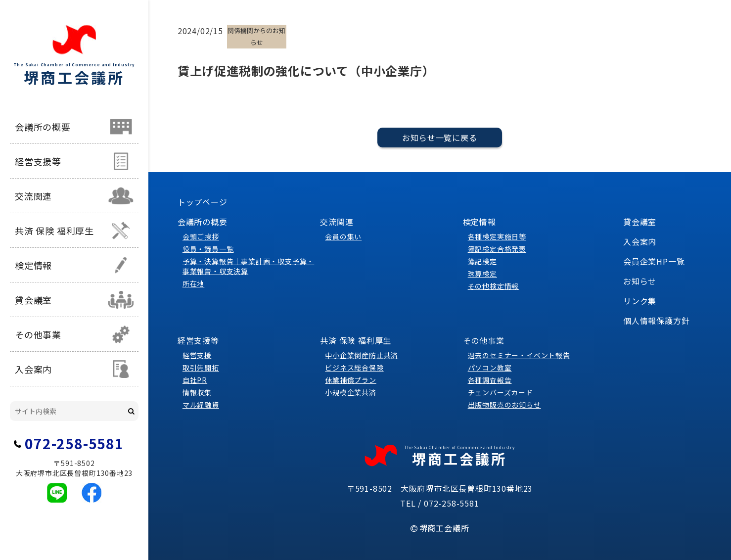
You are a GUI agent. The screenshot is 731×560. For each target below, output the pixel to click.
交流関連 (33, 196)
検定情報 (33, 265)
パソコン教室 (490, 368)
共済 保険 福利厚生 (54, 231)
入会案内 (33, 369)
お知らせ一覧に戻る (439, 138)
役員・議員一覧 (208, 249)
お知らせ (640, 281)
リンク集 (640, 301)
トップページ (203, 202)
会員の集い (343, 236)
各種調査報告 (490, 380)
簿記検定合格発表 (497, 249)
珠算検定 (482, 274)
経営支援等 (38, 161)
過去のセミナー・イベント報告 (519, 355)
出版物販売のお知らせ (504, 405)
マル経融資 (201, 405)
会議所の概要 (43, 127)
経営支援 (197, 355)
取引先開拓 (201, 368)
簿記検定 (482, 261)
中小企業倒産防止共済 (362, 355)
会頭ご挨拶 (201, 236)
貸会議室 (33, 300)
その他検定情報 (494, 286)
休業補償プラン (351, 380)
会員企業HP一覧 (654, 261)
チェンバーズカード (501, 392)
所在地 (193, 283)
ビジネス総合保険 (354, 368)
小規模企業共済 (351, 392)
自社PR (195, 380)
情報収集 (197, 392)
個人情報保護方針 (656, 321)
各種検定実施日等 (497, 236)
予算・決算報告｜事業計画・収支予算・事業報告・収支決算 (248, 266)
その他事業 (38, 334)
